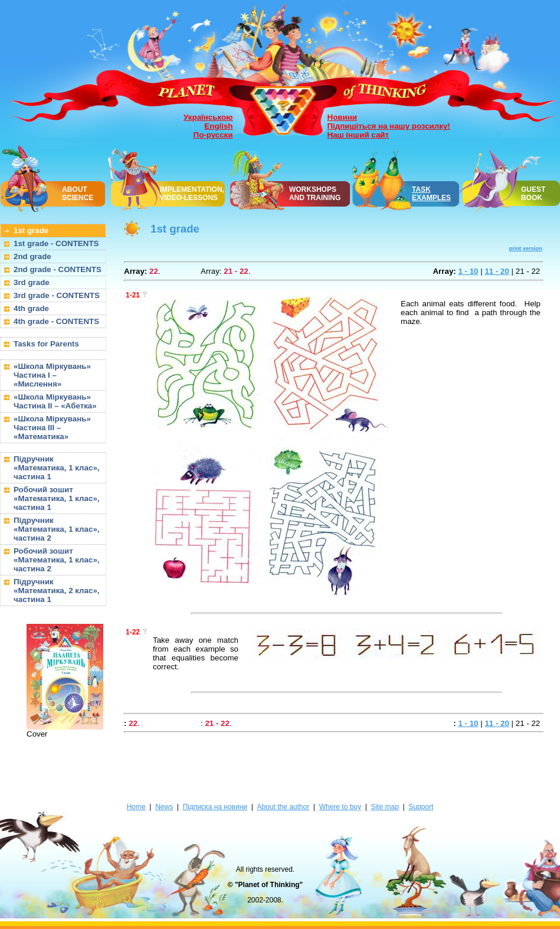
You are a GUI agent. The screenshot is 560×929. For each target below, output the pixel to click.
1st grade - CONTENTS (56, 243)
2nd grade (32, 256)
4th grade (31, 308)
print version (526, 248)
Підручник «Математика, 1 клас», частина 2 (57, 529)
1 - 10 (468, 271)
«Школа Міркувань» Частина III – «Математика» (52, 428)
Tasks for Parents (46, 344)
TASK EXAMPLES (431, 194)
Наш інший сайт (358, 135)
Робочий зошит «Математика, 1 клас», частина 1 (57, 498)
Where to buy (340, 807)
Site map (384, 807)
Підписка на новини (215, 807)
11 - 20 (497, 271)
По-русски (213, 135)
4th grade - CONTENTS (56, 321)
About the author (283, 807)
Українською (208, 117)
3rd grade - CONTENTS (57, 295)
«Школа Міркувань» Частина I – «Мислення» (52, 375)
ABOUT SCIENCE (78, 194)
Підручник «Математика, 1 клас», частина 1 (57, 468)
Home (136, 807)
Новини (342, 117)
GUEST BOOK (533, 194)
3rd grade (32, 282)
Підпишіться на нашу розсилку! (389, 126)
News (164, 807)
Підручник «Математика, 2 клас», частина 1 (57, 591)
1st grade (31, 230)
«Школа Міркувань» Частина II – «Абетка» (55, 401)
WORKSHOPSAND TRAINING (315, 194)
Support (421, 807)
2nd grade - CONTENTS (58, 269)
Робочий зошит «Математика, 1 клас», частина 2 (57, 560)
